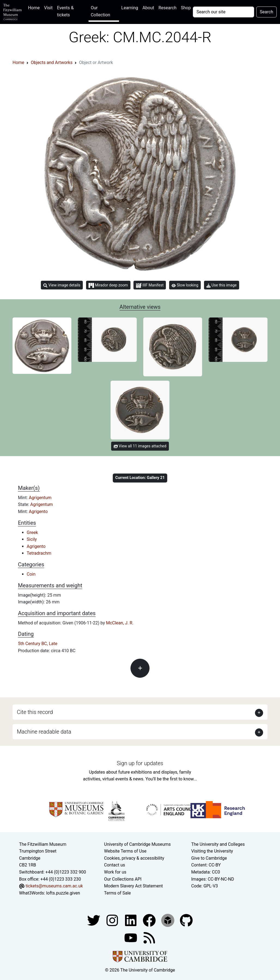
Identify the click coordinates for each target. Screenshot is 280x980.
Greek (32, 532)
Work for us (115, 872)
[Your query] (223, 12)
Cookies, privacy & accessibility (134, 858)
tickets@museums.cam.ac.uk (54, 886)
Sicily (32, 539)
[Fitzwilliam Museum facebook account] (131, 920)
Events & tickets (65, 11)
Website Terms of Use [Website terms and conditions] (125, 851)
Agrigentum (40, 498)
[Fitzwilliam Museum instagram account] (113, 920)
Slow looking (185, 285)
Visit (48, 8)
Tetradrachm (39, 553)
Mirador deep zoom (108, 285)
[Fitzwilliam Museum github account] (186, 920)
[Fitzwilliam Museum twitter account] (94, 920)
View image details (62, 285)
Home (35, 7)
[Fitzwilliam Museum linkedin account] (150, 920)
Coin (31, 574)
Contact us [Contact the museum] (115, 865)
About (148, 8)
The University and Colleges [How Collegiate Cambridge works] (218, 844)
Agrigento (38, 512)
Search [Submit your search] (267, 12)
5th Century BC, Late (38, 644)
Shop (186, 8)
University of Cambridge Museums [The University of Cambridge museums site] (137, 844)
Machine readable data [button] (44, 732)
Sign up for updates (140, 763)
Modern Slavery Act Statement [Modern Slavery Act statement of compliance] (133, 886)
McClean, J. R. (120, 623)
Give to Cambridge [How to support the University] (209, 858)
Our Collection (100, 11)
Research (168, 8)
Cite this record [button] (35, 712)
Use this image (222, 285)
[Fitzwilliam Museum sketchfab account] (168, 920)
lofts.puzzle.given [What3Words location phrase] (63, 893)
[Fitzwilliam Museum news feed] (149, 938)
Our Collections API (123, 879)
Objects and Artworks (52, 62)
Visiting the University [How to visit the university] (212, 851)
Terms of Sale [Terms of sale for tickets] (117, 893)
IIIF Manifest (150, 286)
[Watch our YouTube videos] (131, 938)
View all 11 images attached (140, 446)
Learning (130, 8)
